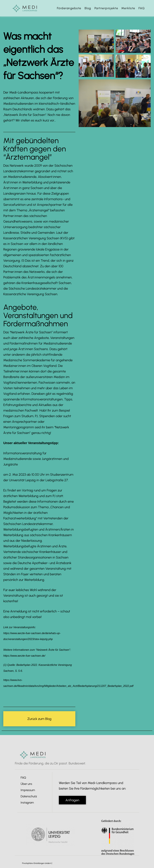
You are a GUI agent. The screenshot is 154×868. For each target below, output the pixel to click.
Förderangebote (69, 8)
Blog (88, 8)
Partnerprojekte (106, 8)
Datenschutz (29, 796)
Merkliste (128, 8)
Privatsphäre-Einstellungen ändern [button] (37, 863)
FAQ (142, 8)
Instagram (27, 803)
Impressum (28, 790)
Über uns (26, 784)
